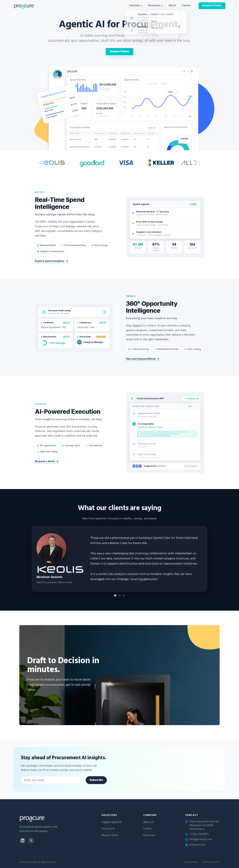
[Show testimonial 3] (124, 595)
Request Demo (212, 6)
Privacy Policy (191, 863)
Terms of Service (211, 863)
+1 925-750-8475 (199, 835)
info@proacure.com (201, 840)
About (172, 6)
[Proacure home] (24, 6)
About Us (149, 823)
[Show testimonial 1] (115, 595)
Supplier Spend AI (112, 823)
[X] (31, 840)
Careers (186, 6)
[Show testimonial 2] (119, 595)
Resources (156, 6)
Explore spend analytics (52, 267)
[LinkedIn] (23, 840)
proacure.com (197, 845)
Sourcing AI (108, 829)
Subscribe (96, 780)
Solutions (136, 6)
